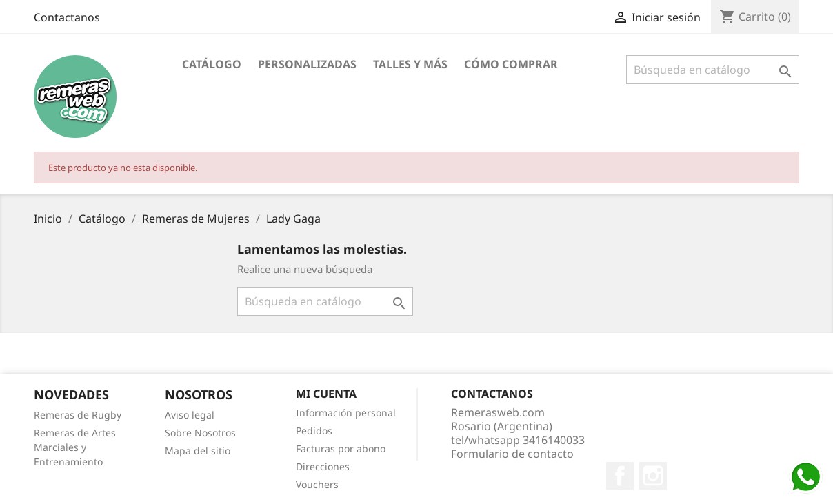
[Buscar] (713, 70)
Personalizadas (307, 64)
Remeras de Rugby (78, 415)
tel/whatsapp (518, 440)
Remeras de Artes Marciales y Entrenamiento (75, 447)
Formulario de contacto (512, 454)
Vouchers (317, 484)
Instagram (653, 476)
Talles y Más (410, 64)
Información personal (346, 413)
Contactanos (67, 17)
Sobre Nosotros (200, 433)
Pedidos (314, 431)
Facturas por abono (341, 448)
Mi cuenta (326, 394)
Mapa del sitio (198, 451)
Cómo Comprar (511, 64)
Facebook (620, 476)
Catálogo (212, 64)
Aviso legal (190, 415)
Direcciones (323, 466)
